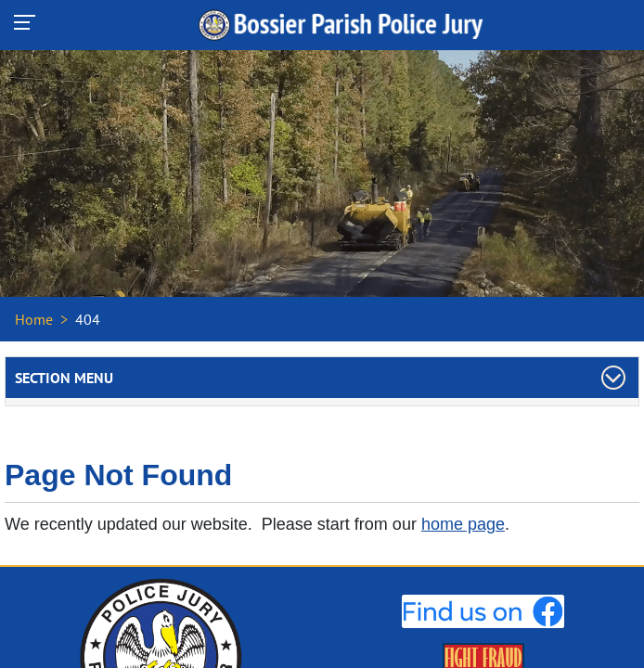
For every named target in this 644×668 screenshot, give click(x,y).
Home (34, 319)
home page (463, 524)
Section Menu (64, 378)
